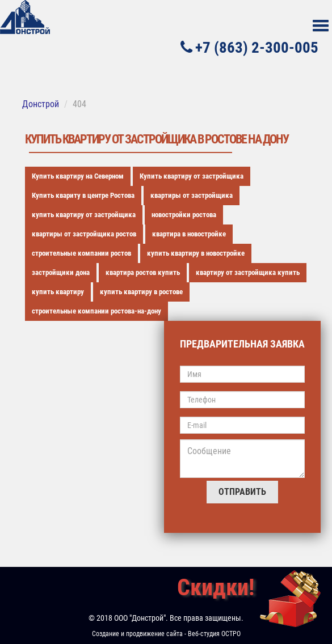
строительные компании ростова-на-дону (96, 311)
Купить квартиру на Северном (78, 176)
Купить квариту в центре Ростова (83, 195)
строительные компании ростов (81, 253)
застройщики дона (61, 272)
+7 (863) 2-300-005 (249, 47)
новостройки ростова (184, 215)
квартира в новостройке (189, 234)
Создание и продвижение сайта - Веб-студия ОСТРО (166, 634)
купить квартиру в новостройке (196, 253)
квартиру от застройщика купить (248, 272)
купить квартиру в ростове (141, 292)
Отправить (242, 492)
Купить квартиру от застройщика (192, 176)
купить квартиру (58, 292)
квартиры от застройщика (192, 195)
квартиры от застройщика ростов (84, 234)
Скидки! (216, 588)
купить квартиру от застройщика (84, 215)
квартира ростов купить (143, 272)
